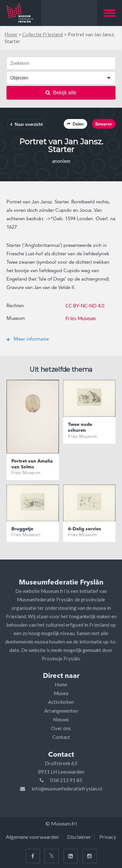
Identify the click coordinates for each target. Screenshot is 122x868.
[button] (110, 13)
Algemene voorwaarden (32, 837)
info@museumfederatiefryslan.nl (67, 789)
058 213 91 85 (66, 780)
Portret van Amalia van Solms (32, 464)
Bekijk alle (61, 93)
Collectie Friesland (42, 34)
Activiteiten (61, 702)
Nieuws (61, 719)
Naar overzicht (26, 125)
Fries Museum (81, 318)
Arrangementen (61, 711)
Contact (61, 737)
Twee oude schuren (80, 428)
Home (11, 34)
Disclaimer (79, 837)
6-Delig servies (85, 529)
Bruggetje (22, 529)
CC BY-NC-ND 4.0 (85, 306)
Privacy (108, 837)
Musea (61, 693)
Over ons (61, 728)
